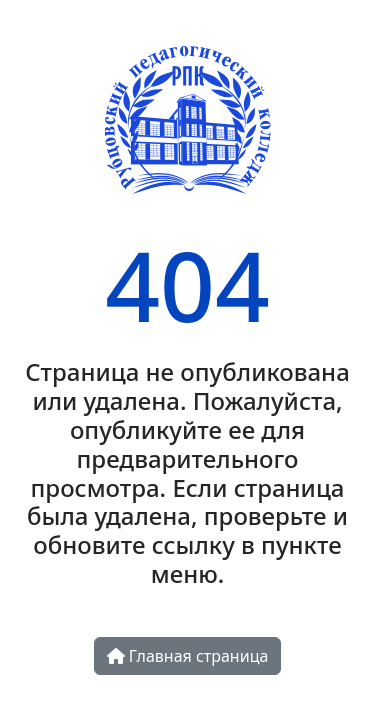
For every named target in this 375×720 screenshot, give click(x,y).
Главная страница (188, 656)
